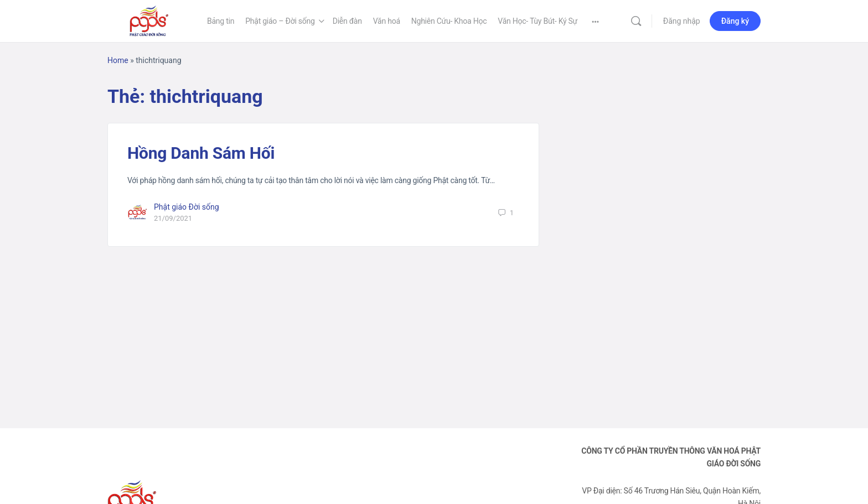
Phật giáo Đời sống (187, 207)
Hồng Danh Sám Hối (201, 153)
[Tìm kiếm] (636, 21)
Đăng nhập (682, 21)
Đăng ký (735, 21)
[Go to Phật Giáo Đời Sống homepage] (149, 20)
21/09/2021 (173, 218)
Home (118, 60)
